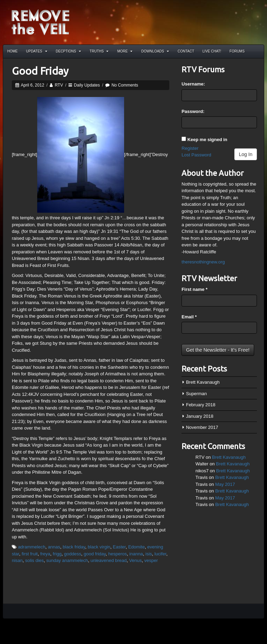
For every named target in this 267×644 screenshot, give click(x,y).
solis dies (34, 560)
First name (194, 289)
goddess (72, 554)
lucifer (160, 554)
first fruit (30, 554)
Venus (136, 560)
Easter (119, 547)
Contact (186, 51)
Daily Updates (87, 85)
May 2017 (225, 484)
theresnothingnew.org (203, 262)
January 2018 (200, 416)
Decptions (68, 51)
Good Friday (40, 71)
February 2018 (201, 405)
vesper (151, 560)
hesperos (117, 554)
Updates (37, 51)
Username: (193, 84)
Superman (196, 394)
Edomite (137, 547)
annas (54, 547)
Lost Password (196, 155)
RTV (59, 85)
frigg (57, 554)
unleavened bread (108, 560)
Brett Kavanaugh (203, 382)
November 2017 (202, 427)
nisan (17, 560)
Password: (193, 111)
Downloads (155, 51)
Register (190, 148)
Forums (237, 51)
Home (13, 51)
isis (149, 554)
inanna (136, 554)
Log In (246, 154)
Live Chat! (212, 51)
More (125, 51)
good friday (95, 554)
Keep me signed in (207, 140)
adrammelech (32, 547)
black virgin (99, 547)
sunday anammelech (67, 560)
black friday (74, 547)
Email (189, 317)
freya (45, 554)
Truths (99, 51)
